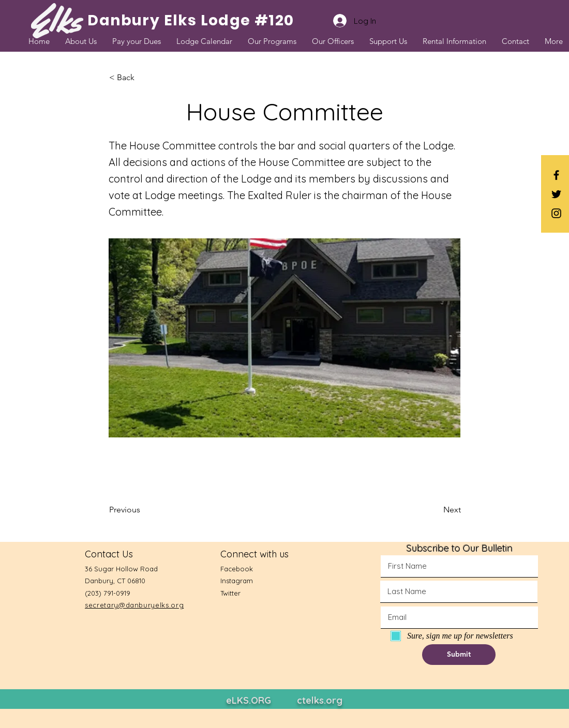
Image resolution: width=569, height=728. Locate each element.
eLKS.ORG (249, 700)
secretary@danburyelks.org (134, 605)
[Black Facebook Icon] (556, 175)
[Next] (435, 510)
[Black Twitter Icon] (556, 194)
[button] (143, 78)
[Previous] (143, 510)
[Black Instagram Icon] (556, 213)
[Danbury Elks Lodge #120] (191, 21)
